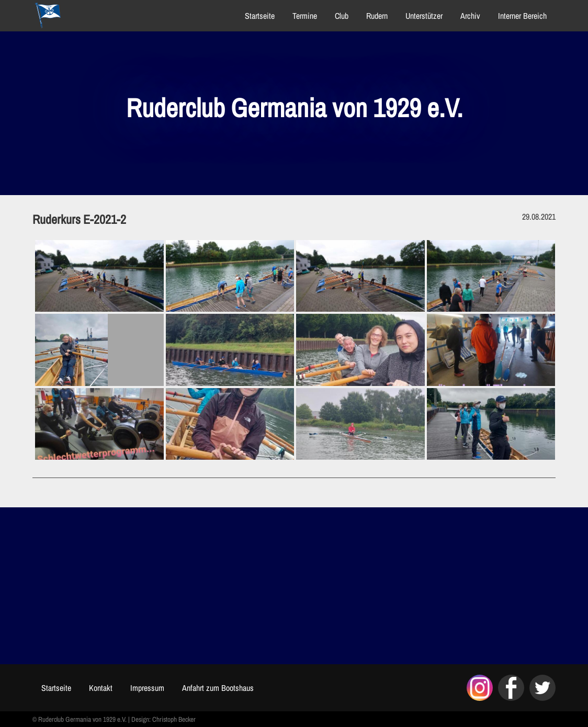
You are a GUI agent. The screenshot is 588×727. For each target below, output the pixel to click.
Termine (305, 16)
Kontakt (101, 688)
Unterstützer (424, 16)
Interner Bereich (522, 16)
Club (342, 16)
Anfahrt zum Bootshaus (218, 688)
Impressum (147, 688)
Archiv (470, 16)
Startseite (260, 16)
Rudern (377, 16)
